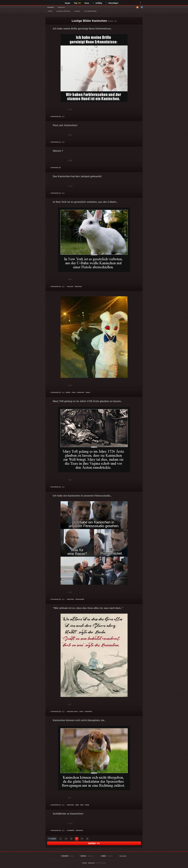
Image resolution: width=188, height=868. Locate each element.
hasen (88, 392)
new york (70, 286)
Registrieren (61, 7)
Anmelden (51, 7)
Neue (87, 3)
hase (74, 392)
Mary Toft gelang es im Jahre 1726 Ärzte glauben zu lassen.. (88, 401)
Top (77, 3)
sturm (82, 711)
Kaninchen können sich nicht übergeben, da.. (79, 720)
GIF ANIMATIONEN (90, 11)
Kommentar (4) (55, 286)
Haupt (68, 3)
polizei (68, 392)
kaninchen (79, 286)
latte (82, 805)
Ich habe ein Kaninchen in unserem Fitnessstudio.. (82, 496)
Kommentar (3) (55, 830)
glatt (77, 805)
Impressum (91, 863)
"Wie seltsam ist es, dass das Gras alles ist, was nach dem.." (88, 608)
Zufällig (97, 3)
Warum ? (58, 151)
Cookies (84, 863)
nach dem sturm (73, 711)
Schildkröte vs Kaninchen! (68, 814)
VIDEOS (77, 11)
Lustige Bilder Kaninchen (89, 21)
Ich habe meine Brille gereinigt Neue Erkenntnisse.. (83, 29)
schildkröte (71, 830)
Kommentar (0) (55, 116)
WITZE (50, 11)
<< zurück (52, 839)
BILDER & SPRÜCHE (63, 11)
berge (87, 805)
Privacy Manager (101, 863)
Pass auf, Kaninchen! (65, 125)
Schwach (62, 110)
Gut (53, 110)
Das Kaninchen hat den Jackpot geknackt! (77, 176)
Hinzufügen (112, 3)
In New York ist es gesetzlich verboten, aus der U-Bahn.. (85, 202)
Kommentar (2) (55, 487)
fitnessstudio (80, 599)
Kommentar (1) (55, 142)
